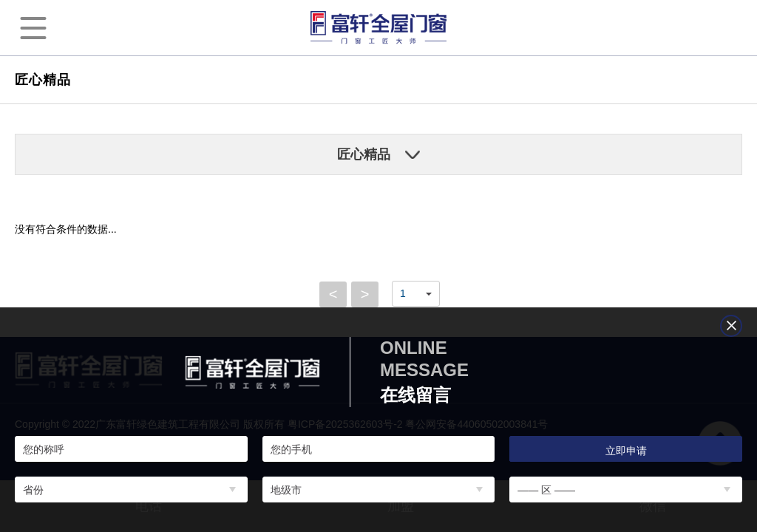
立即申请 (626, 451)
